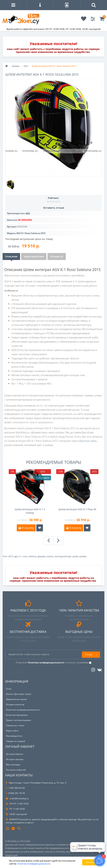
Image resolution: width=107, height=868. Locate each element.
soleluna (33, 556)
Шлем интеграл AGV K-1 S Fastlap (30, 511)
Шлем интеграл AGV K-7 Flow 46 (77, 509)
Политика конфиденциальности (23, 710)
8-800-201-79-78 (15, 793)
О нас (9, 689)
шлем (75, 556)
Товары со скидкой (16, 741)
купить (50, 556)
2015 (11, 556)
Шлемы (16, 66)
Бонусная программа (17, 715)
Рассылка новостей (16, 770)
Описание (11, 256)
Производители (14, 736)
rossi (25, 556)
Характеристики (34, 256)
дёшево (42, 556)
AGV (26, 66)
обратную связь (88, 441)
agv (16, 556)
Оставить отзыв (54, 208)
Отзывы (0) (57, 256)
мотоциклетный (63, 556)
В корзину (26, 528)
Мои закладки (13, 765)
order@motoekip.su (17, 798)
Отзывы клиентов (15, 704)
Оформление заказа (16, 699)
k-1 (20, 556)
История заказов (15, 759)
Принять (90, 862)
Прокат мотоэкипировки (19, 720)
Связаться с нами (15, 725)
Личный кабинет (15, 754)
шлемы (83, 556)
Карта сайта (12, 731)
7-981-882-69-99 (15, 788)
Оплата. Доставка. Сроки (19, 694)
